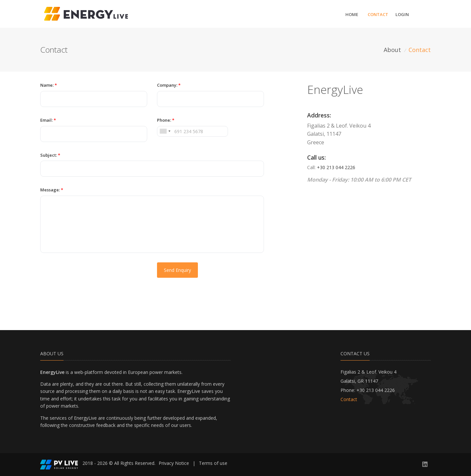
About (392, 50)
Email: (48, 120)
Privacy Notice (174, 463)
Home (352, 14)
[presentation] (90, 275)
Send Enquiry (177, 270)
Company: (169, 85)
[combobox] (165, 132)
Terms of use (213, 463)
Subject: (50, 155)
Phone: (166, 120)
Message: (52, 190)
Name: (49, 85)
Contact (378, 14)
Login (402, 14)
